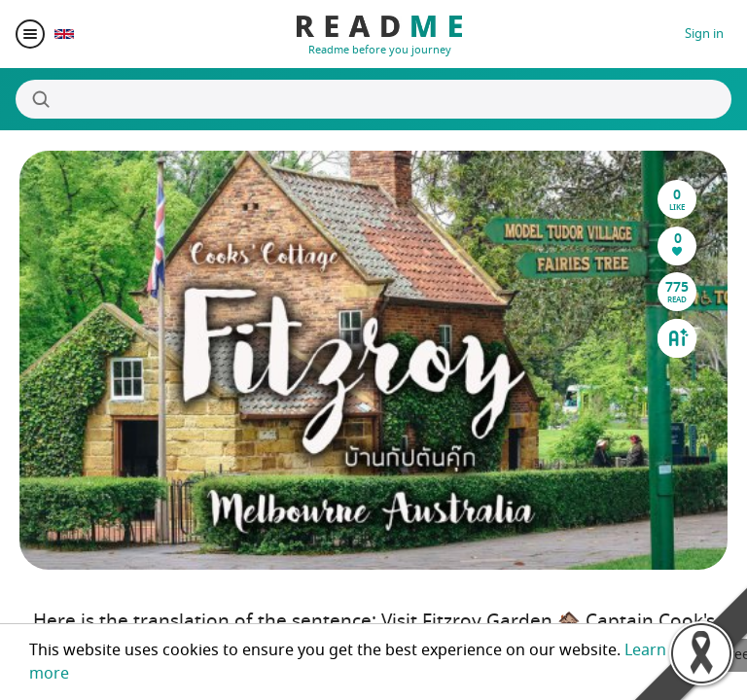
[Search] (373, 99)
